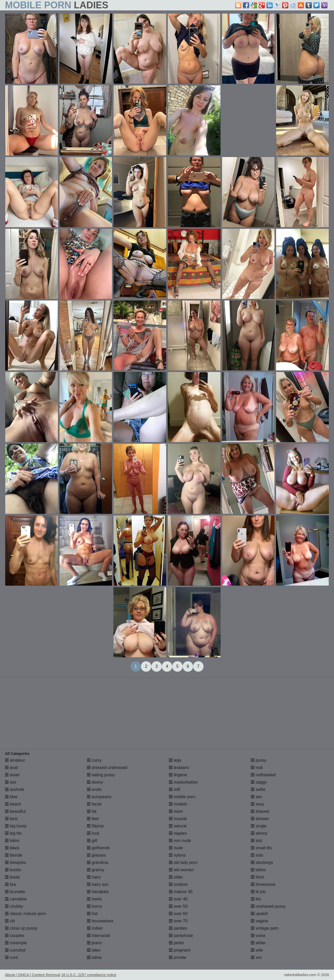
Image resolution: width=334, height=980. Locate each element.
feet (93, 819)
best (11, 819)
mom (176, 811)
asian (12, 775)
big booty (16, 826)
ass (11, 782)
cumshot (15, 950)
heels (94, 899)
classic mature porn (25, 914)
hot (92, 914)
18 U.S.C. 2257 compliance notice (89, 975)
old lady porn (183, 862)
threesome (263, 884)
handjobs (98, 892)
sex (256, 797)
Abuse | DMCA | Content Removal (32, 975)
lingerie (178, 775)
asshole (15, 789)
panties (178, 928)
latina (94, 957)
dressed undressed (107, 768)
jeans (94, 943)
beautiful (15, 811)
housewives (100, 921)
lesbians (179, 768)
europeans (99, 797)
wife (257, 950)
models (178, 804)
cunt (11, 957)
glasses (96, 855)
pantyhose (181, 936)
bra (10, 884)
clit (10, 921)
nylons (177, 855)
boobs (13, 870)
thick (257, 877)
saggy (259, 782)
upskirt (259, 914)
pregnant (180, 950)
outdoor (178, 884)
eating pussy (101, 775)
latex (94, 950)
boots (13, 877)
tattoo (258, 870)
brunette (15, 892)
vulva (258, 936)
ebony (95, 782)
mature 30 (181, 892)
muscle (178, 819)
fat (92, 811)
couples (15, 936)
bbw (11, 797)
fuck (93, 833)
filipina (95, 826)
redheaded (263, 775)
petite (176, 943)
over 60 (178, 914)
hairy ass (98, 884)
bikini (12, 841)
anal (11, 768)
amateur (15, 760)
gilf (92, 841)
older (176, 877)
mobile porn (182, 797)
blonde (14, 855)
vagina (259, 921)
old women (181, 870)
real (257, 768)
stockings (262, 862)
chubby (14, 906)
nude (176, 848)
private (177, 957)
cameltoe (16, 899)
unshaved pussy (268, 906)
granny (96, 870)
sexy (257, 804)
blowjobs (16, 862)
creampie (16, 943)
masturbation (183, 782)
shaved (260, 811)
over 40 (178, 899)
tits (256, 899)
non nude (180, 841)
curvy (94, 760)
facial (94, 804)
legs (175, 760)
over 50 (178, 906)
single (259, 826)
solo (257, 855)
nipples (178, 833)
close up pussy (21, 928)
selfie (258, 789)
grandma (98, 862)
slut (256, 841)
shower (260, 819)
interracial (98, 936)
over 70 (178, 921)
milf (174, 789)
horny (94, 906)
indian (95, 928)
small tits (261, 848)
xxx (256, 957)
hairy (94, 877)
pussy (259, 760)
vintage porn (265, 928)
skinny (259, 833)
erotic (94, 789)
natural (178, 826)
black (12, 848)
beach (13, 804)
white (258, 943)
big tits (13, 833)
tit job (258, 892)
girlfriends (98, 848)
